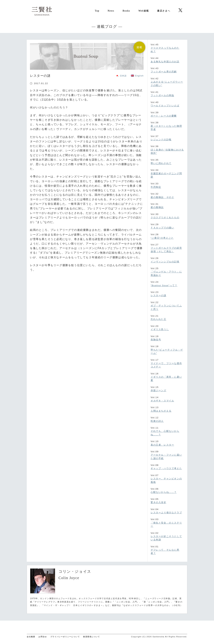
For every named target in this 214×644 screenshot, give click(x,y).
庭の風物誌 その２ (162, 197)
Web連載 (144, 11)
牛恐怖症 (156, 187)
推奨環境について (92, 637)
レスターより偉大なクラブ (166, 513)
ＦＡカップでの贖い (162, 228)
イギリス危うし (160, 329)
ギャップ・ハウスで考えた (166, 468)
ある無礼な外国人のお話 (165, 62)
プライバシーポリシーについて (65, 637)
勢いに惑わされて (161, 163)
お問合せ (43, 637)
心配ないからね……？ (164, 492)
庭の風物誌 (157, 207)
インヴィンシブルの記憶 (165, 262)
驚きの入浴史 (158, 502)
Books (126, 11)
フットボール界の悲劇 (164, 72)
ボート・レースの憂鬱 (164, 116)
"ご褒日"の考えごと (162, 238)
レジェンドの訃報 (161, 140)
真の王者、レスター (162, 445)
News (111, 11)
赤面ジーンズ (158, 390)
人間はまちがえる (161, 411)
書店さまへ (164, 11)
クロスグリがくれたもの (165, 218)
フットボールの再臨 (162, 95)
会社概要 (31, 637)
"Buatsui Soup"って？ (164, 285)
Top (97, 11)
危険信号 (156, 340)
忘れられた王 (158, 319)
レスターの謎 (158, 295)
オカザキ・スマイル (162, 401)
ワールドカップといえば (165, 106)
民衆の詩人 (157, 421)
